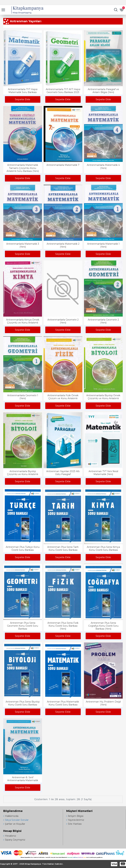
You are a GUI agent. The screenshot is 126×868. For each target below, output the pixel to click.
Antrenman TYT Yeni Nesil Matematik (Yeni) (103, 473)
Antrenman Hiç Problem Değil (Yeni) (103, 703)
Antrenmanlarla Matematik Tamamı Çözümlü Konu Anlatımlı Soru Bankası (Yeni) (23, 168)
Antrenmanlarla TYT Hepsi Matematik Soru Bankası (23, 91)
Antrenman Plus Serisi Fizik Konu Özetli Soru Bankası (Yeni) (63, 626)
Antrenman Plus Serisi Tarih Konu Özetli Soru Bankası (63, 548)
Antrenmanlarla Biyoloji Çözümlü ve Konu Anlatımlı (23, 473)
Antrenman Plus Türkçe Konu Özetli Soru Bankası (23, 548)
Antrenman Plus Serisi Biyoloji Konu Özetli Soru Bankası (23, 703)
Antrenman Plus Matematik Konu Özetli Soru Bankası (63, 703)
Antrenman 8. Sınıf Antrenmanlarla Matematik (23, 779)
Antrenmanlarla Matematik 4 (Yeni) (103, 166)
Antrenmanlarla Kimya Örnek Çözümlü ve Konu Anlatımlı (23, 321)
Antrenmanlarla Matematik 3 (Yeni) (23, 245)
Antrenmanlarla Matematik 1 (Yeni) (103, 245)
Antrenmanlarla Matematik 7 (63, 165)
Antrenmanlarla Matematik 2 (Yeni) (63, 245)
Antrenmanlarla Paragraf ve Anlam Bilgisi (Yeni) (103, 91)
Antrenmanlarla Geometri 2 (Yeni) (63, 321)
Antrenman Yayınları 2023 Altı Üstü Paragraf (63, 473)
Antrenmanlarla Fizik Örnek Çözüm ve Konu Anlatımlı (63, 397)
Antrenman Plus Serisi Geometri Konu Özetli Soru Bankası (23, 626)
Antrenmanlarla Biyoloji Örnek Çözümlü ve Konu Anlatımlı (103, 397)
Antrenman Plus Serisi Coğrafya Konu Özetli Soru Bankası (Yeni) (103, 626)
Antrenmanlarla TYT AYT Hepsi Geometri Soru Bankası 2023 (63, 91)
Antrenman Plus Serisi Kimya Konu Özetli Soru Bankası (103, 548)
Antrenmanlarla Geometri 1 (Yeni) (23, 397)
